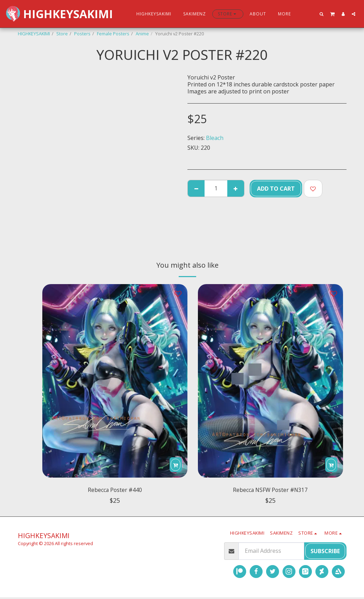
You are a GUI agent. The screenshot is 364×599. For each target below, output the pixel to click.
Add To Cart (276, 189)
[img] (115, 381)
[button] (322, 14)
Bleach (215, 138)
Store (62, 34)
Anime (142, 34)
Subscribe (325, 553)
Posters (82, 34)
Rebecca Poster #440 (115, 491)
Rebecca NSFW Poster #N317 (270, 491)
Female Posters (113, 34)
